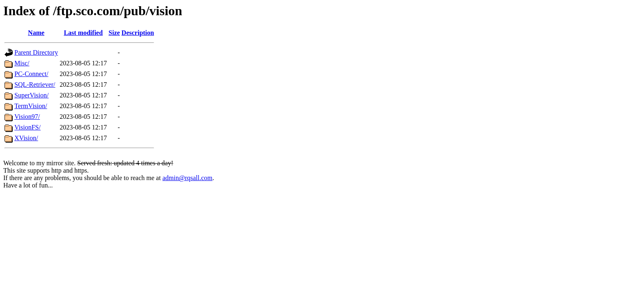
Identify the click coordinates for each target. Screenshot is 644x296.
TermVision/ (31, 106)
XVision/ (26, 138)
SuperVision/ (31, 95)
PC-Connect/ (31, 74)
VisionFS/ (28, 127)
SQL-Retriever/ (35, 84)
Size (114, 33)
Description (138, 33)
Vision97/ (27, 117)
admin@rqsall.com (187, 178)
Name (36, 33)
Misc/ (22, 63)
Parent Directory (36, 52)
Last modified (83, 33)
